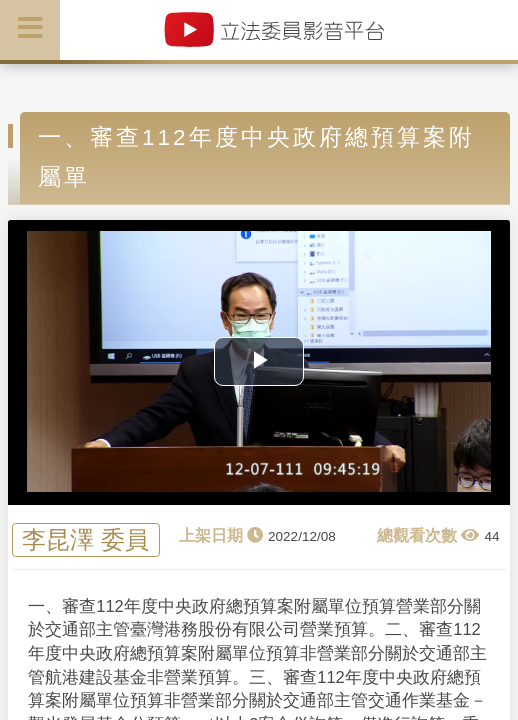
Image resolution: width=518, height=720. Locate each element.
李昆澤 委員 (85, 540)
